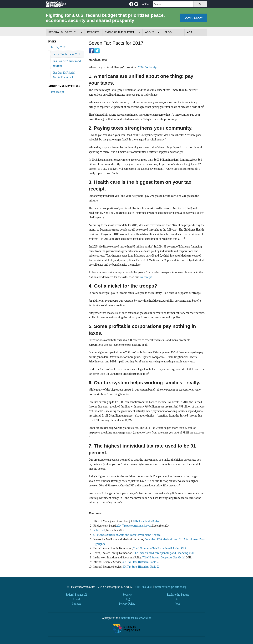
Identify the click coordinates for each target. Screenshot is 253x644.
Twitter (97, 51)
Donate (194, 18)
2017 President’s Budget (147, 521)
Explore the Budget (120, 32)
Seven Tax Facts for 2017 (67, 54)
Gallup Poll (99, 530)
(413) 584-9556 (144, 587)
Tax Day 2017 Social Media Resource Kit (64, 75)
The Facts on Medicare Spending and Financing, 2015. (164, 553)
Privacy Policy (127, 604)
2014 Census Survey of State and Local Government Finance (127, 535)
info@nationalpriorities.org (170, 587)
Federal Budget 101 (63, 32)
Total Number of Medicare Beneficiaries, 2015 (160, 548)
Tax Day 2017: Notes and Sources (67, 63)
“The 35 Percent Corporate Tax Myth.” (164, 557)
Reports (93, 32)
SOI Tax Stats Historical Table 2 (140, 562)
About (149, 32)
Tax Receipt (57, 92)
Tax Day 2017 (58, 47)
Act (190, 32)
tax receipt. (146, 277)
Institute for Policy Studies (136, 618)
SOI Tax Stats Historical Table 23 (141, 567)
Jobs (178, 604)
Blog (168, 32)
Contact (145, 4)
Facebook (91, 51)
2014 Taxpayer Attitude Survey (134, 526)
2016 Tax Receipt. (148, 67)
